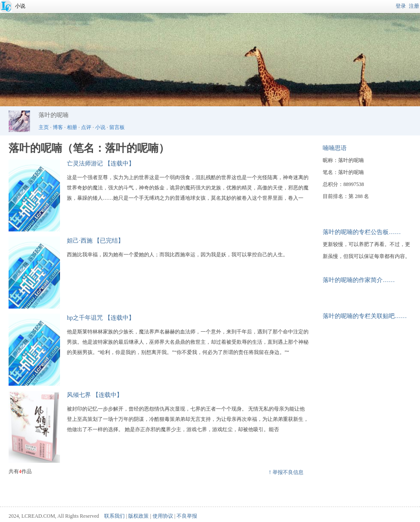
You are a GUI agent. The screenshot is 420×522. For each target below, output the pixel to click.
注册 (414, 6)
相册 (72, 127)
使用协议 (163, 516)
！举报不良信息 (285, 472)
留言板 (117, 127)
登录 (401, 6)
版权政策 (138, 516)
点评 (86, 127)
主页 (44, 127)
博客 (58, 127)
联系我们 (114, 516)
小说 (20, 6)
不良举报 (187, 516)
